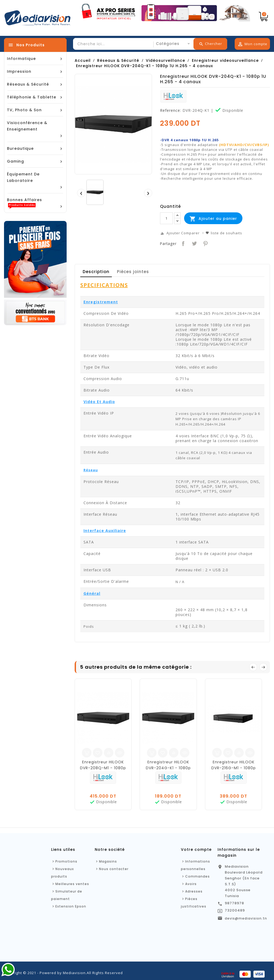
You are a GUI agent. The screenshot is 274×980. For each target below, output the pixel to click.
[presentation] (81, 193)
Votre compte (196, 849)
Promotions (66, 861)
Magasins (108, 861)
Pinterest (205, 243)
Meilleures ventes (72, 884)
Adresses (194, 891)
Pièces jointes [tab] (133, 272)
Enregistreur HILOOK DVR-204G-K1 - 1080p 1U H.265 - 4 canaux (168, 768)
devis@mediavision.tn (246, 918)
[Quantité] (166, 218)
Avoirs (191, 884)
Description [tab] (96, 272)
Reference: (171, 110)
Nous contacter (114, 869)
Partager (183, 243)
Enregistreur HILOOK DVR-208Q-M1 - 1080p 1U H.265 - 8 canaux (103, 768)
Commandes (197, 876)
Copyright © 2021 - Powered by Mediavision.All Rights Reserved (63, 973)
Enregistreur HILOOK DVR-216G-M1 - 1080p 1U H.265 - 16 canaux (234, 768)
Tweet (194, 243)
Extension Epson (71, 906)
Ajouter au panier (213, 219)
